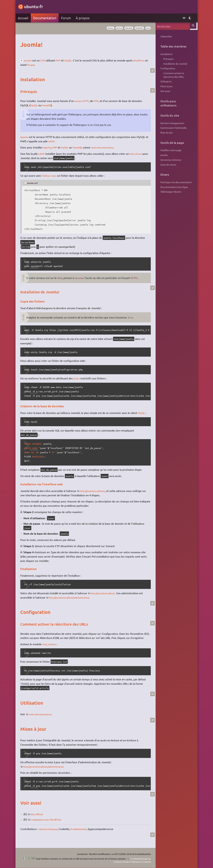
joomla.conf (34, 183)
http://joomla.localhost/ (95, 491)
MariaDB (49, 105)
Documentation (46, 18)
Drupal (49, 65)
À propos (84, 18)
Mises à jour (165, 86)
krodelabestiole (83, 833)
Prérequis (167, 59)
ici (133, 317)
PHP (61, 60)
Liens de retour (167, 165)
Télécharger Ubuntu (170, 192)
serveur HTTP (84, 101)
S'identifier (165, 36)
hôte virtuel (139, 154)
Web (61, 278)
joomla (163, 155)
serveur (123, 28)
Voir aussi (164, 91)
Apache (26, 137)
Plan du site (165, 132)
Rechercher (193, 26)
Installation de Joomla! (174, 64)
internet (136, 28)
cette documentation (108, 147)
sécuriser (82, 278)
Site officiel (39, 818)
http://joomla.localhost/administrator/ (72, 597)
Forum (67, 18)
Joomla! (29, 60)
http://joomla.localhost (105, 593)
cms (146, 28)
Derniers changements (171, 123)
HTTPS (138, 278)
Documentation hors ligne (173, 187)
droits (78, 378)
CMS (45, 60)
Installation (165, 54)
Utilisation (165, 81)
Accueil (24, 18)
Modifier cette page (170, 150)
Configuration (167, 68)
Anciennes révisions (170, 160)
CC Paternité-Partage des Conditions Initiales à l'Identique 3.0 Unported (121, 860)
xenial (101, 28)
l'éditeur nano (51, 175)
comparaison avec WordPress (49, 824)
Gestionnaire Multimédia (172, 128)
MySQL (72, 60)
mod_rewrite (51, 648)
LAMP (56, 141)
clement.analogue (50, 833)
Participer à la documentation (175, 182)
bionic (112, 28)
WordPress (28, 65)
